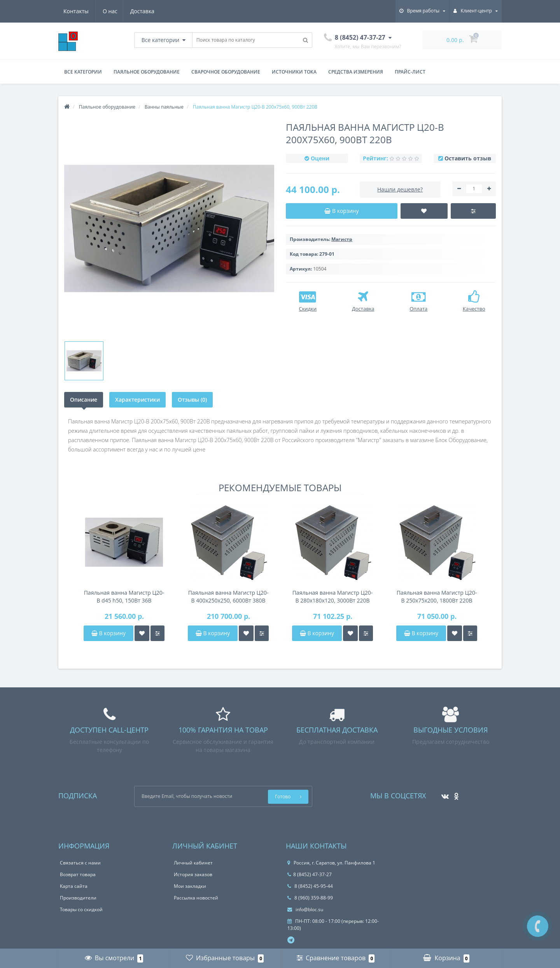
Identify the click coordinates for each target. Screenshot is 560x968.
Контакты (143, 11)
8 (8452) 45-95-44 (310, 886)
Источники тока (294, 72)
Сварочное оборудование (226, 72)
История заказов (193, 874)
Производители (78, 898)
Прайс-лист (410, 72)
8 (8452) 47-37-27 (310, 874)
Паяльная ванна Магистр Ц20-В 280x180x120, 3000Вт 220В (333, 596)
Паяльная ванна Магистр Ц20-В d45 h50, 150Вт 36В (124, 596)
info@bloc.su (305, 909)
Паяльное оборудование (147, 72)
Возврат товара (78, 874)
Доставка (104, 11)
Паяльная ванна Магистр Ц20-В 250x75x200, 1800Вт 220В (437, 596)
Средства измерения (356, 72)
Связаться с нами (80, 863)
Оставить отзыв (468, 158)
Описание (84, 400)
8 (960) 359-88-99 (310, 898)
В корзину (108, 633)
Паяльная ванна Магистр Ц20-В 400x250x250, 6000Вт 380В (228, 596)
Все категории (83, 72)
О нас (71, 11)
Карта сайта (74, 886)
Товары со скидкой (81, 909)
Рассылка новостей (196, 898)
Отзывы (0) (192, 400)
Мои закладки (190, 886)
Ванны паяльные (164, 107)
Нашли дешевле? (400, 189)
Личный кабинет (193, 863)
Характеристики (137, 400)
